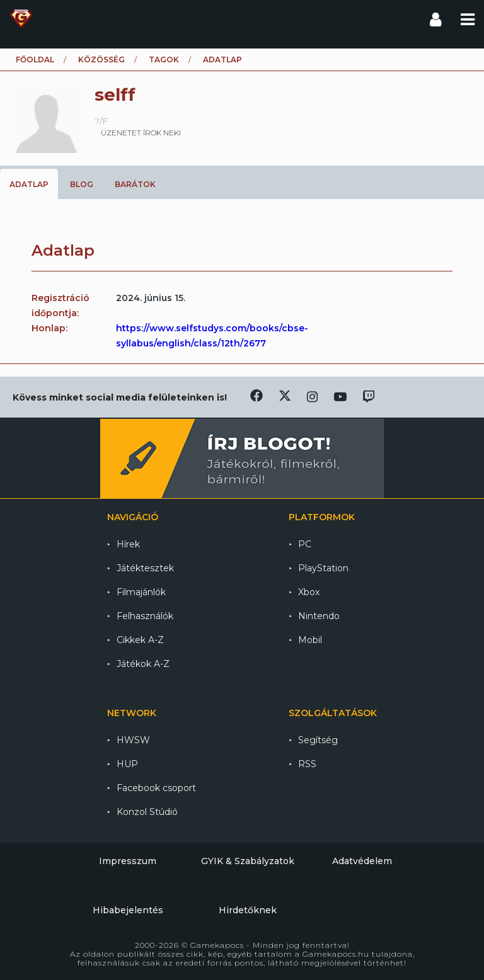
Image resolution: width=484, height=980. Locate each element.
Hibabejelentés (128, 910)
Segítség (318, 740)
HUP (127, 764)
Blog (82, 184)
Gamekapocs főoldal (21, 19)
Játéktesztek (145, 568)
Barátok (135, 184)
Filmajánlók (141, 592)
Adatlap (29, 184)
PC (305, 544)
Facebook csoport (156, 788)
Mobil (310, 640)
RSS (307, 764)
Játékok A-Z (143, 664)
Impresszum (128, 861)
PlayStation (323, 568)
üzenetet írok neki (141, 133)
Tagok (164, 60)
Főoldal (35, 60)
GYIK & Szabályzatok (248, 861)
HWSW (133, 740)
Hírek (128, 544)
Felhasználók (145, 616)
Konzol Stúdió (147, 812)
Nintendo (319, 616)
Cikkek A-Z (140, 640)
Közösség (101, 60)
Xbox (309, 592)
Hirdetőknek (248, 910)
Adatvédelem (362, 861)
